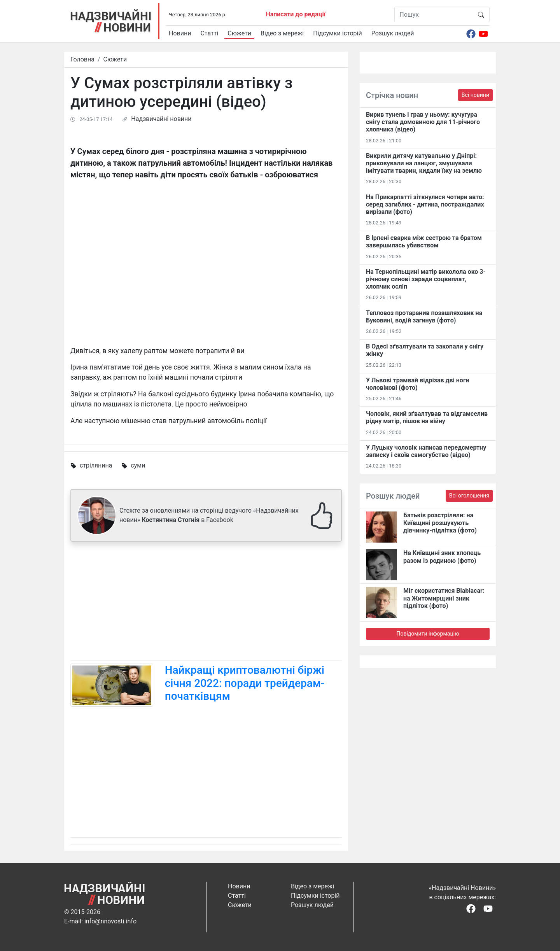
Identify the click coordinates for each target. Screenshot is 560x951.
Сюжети (239, 33)
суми (138, 465)
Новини (180, 33)
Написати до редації (296, 14)
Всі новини (475, 95)
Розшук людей (393, 33)
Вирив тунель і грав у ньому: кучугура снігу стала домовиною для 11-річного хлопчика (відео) (423, 122)
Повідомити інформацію (428, 634)
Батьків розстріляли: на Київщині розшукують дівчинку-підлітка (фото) (440, 523)
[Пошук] (434, 14)
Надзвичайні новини (161, 119)
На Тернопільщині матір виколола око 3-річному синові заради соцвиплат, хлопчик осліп (426, 279)
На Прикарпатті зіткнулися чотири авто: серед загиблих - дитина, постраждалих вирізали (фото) (425, 204)
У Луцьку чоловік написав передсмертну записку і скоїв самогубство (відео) (426, 451)
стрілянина (96, 465)
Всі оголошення (469, 496)
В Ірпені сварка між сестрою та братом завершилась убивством (424, 242)
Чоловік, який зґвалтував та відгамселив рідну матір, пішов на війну (427, 417)
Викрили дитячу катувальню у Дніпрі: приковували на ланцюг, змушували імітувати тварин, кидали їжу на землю (424, 163)
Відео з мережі (282, 33)
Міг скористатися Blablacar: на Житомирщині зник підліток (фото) (444, 598)
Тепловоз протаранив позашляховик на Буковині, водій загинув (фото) (424, 317)
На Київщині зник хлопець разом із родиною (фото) (442, 557)
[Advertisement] (206, 602)
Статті (209, 33)
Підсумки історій (338, 33)
